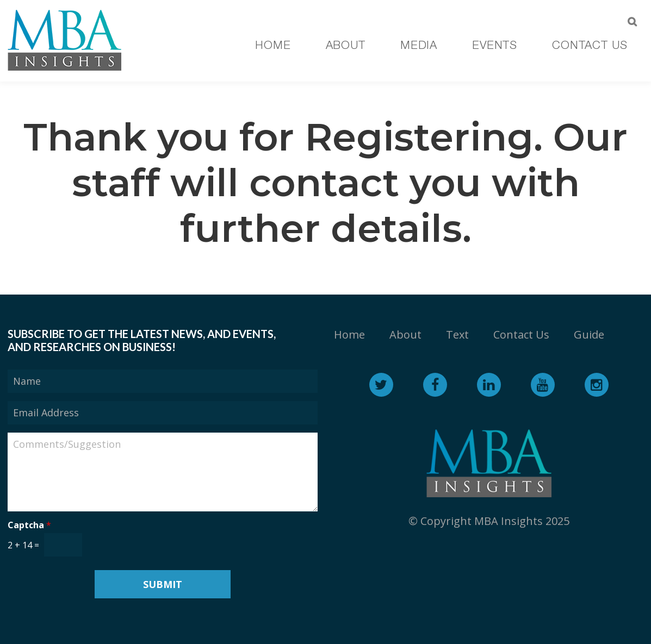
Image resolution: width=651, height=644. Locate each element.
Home (349, 334)
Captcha (29, 525)
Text (457, 334)
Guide (589, 334)
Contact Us (521, 334)
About (405, 334)
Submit (163, 584)
